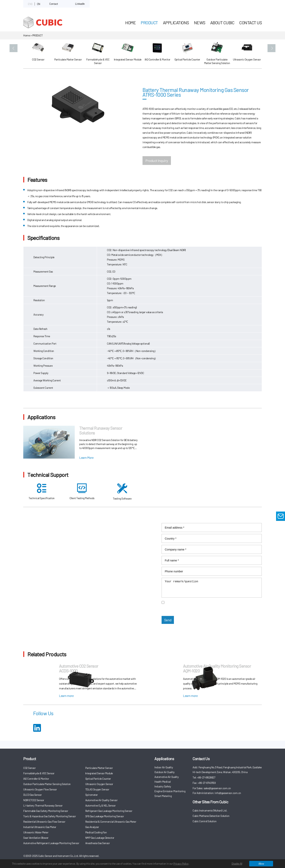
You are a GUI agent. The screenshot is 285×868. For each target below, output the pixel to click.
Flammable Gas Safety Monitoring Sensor (46, 811)
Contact (54, 4)
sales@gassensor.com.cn (56, 533)
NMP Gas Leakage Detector (100, 838)
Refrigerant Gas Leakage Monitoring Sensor (109, 811)
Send (168, 620)
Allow (261, 864)
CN (39, 4)
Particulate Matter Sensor (99, 768)
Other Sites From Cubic (210, 802)
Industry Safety (163, 786)
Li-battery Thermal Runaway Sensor (43, 805)
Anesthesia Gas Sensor (98, 843)
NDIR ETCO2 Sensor (34, 800)
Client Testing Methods (82, 492)
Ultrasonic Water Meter (36, 832)
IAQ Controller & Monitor (36, 779)
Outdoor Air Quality (165, 772)
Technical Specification (42, 492)
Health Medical (162, 782)
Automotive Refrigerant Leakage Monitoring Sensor (51, 843)
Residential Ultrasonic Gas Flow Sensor (44, 822)
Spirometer (92, 795)
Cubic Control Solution (205, 821)
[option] (38, 54)
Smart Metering (163, 796)
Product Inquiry (157, 161)
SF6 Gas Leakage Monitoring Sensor (105, 816)
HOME (130, 22)
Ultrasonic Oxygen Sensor (99, 784)
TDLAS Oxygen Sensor (97, 789)
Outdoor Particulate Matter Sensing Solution (47, 784)
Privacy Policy (181, 864)
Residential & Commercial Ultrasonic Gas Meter (111, 822)
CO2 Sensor (29, 768)
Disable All (237, 864)
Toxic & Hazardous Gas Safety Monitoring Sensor (49, 816)
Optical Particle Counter (98, 779)
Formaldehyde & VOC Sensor (39, 773)
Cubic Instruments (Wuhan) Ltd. (210, 810)
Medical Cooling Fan (96, 832)
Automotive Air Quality (167, 777)
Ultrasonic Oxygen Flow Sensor (40, 789)
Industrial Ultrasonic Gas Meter (40, 827)
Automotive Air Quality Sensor (101, 800)
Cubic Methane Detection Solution (211, 816)
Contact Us (251, 22)
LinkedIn (80, 4)
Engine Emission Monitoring (170, 791)
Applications (176, 22)
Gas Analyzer (92, 827)
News (200, 22)
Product (149, 22)
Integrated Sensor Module (99, 773)
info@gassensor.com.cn (69, 537)
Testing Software (122, 492)
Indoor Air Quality (164, 767)
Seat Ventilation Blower (36, 838)
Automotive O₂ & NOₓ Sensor (100, 805)
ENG (30, 4)
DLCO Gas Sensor (32, 795)
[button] (14, 48)
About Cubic (222, 22)
